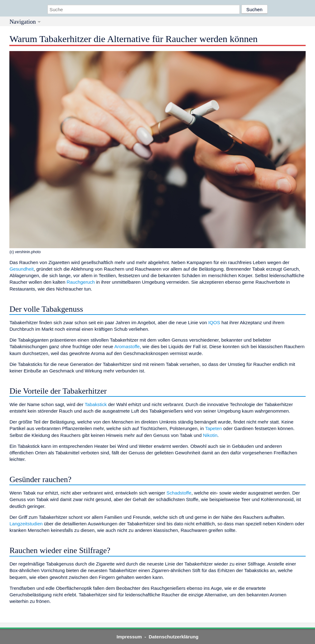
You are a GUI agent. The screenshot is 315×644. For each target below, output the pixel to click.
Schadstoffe (179, 493)
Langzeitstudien (26, 524)
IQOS (214, 322)
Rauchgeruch (81, 282)
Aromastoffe (127, 346)
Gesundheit (22, 269)
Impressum (129, 637)
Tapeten (213, 428)
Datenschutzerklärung (174, 637)
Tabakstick (96, 404)
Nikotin (210, 435)
